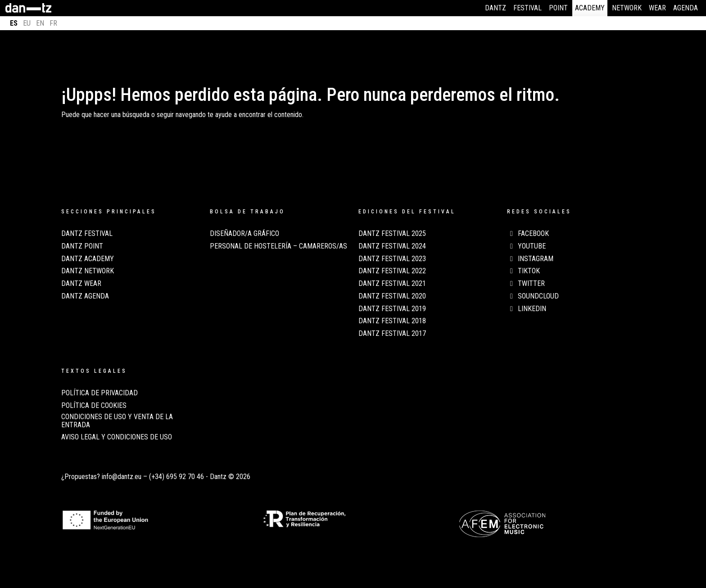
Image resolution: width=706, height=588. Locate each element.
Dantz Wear (81, 284)
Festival (527, 8)
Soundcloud (533, 296)
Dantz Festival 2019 (392, 309)
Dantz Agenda (85, 296)
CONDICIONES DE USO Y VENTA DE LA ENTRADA (117, 421)
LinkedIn (527, 309)
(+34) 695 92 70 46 (176, 477)
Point (558, 8)
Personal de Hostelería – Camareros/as (278, 246)
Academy (590, 8)
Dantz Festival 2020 (392, 296)
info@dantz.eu (122, 477)
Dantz (496, 8)
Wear (657, 8)
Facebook (528, 234)
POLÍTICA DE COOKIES (94, 406)
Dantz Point (82, 246)
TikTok (523, 271)
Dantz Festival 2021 (392, 284)
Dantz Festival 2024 (392, 246)
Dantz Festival (87, 234)
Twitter (526, 284)
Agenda (686, 8)
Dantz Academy (88, 259)
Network (627, 8)
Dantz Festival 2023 (392, 259)
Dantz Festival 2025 (392, 234)
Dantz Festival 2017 (392, 334)
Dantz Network (88, 271)
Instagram (530, 259)
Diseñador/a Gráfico (244, 234)
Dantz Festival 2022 (392, 271)
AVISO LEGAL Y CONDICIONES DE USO (117, 437)
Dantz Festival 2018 (392, 321)
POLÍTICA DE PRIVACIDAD (100, 393)
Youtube (526, 246)
